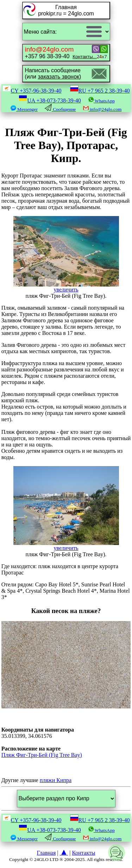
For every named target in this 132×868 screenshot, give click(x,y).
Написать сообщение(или (53, 73)
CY (32, 91)
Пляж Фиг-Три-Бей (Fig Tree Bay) (42, 755)
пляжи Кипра (56, 780)
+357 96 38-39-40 (61, 52)
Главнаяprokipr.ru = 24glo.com (66, 10)
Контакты (83, 853)
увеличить (66, 287)
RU (100, 91)
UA (50, 100)
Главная (46, 853)
